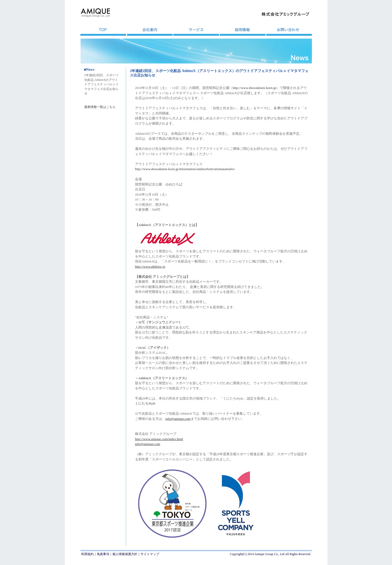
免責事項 (103, 554)
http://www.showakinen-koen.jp (255, 88)
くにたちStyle (145, 403)
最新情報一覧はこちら (100, 107)
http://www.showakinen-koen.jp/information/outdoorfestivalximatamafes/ (185, 169)
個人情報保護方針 (125, 554)
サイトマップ (150, 554)
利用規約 (87, 554)
